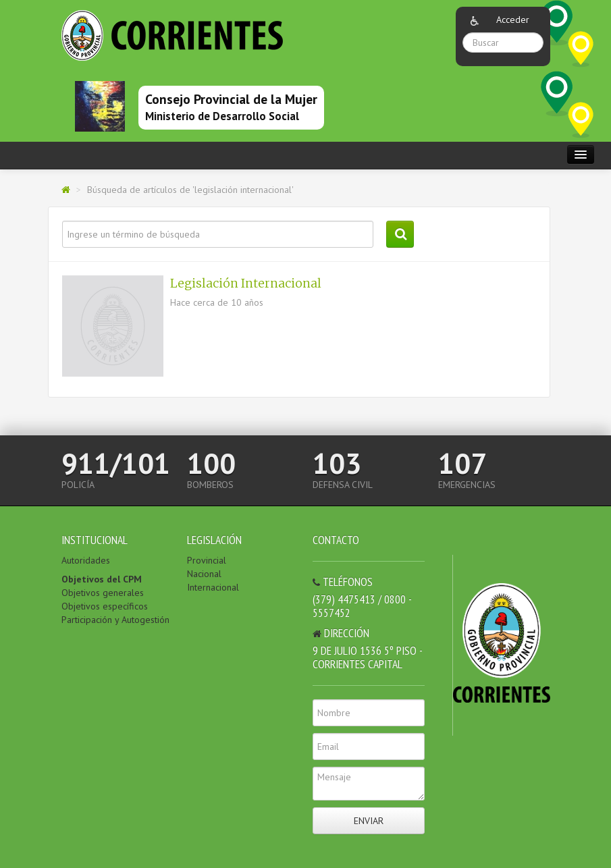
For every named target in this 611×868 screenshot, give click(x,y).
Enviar (369, 821)
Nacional (204, 574)
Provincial (207, 560)
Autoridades (86, 560)
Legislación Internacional (246, 283)
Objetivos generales (103, 593)
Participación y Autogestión (115, 620)
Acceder (513, 20)
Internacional (213, 587)
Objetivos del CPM (102, 579)
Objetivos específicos (105, 606)
